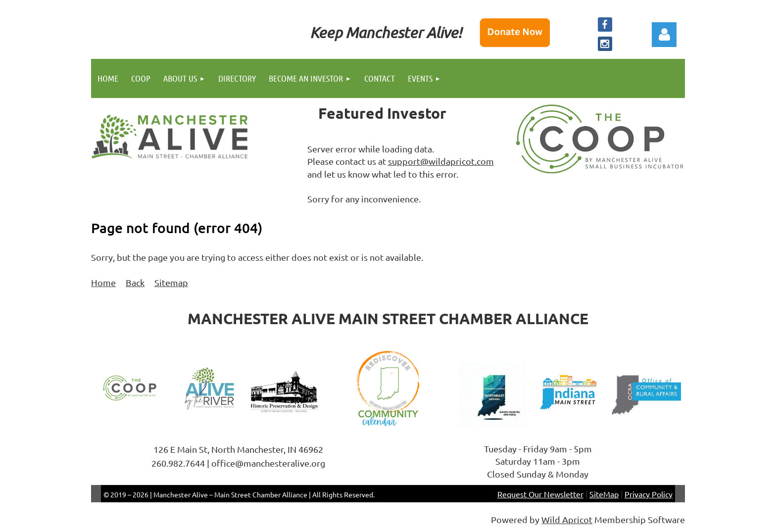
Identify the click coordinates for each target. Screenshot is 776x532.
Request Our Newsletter (540, 494)
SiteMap (604, 494)
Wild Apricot (567, 519)
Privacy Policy (649, 494)
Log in (664, 35)
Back (135, 282)
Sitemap (171, 282)
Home (103, 282)
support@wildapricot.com (441, 161)
